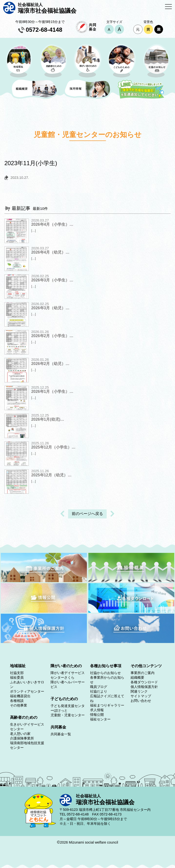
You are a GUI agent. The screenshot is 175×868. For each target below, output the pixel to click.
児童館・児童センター (68, 715)
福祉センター (100, 719)
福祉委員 (17, 677)
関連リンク (139, 691)
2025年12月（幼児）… (51, 475)
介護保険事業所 (22, 738)
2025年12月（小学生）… (53, 447)
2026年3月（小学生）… (52, 280)
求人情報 (97, 710)
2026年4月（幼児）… (50, 252)
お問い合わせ (141, 701)
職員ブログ (99, 687)
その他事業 (19, 705)
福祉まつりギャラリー (107, 705)
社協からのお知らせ (105, 673)
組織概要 (137, 677)
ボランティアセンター (27, 691)
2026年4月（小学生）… (52, 224)
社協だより (99, 691)
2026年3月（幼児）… (50, 308)
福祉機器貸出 (20, 696)
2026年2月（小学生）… (52, 336)
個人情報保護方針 (144, 687)
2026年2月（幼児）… (50, 364)
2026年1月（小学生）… (52, 391)
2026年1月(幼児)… (48, 419)
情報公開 (97, 715)
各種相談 (17, 701)
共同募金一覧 (61, 734)
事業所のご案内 (143, 673)
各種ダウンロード (144, 682)
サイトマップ (141, 696)
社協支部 (17, 673)
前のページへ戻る (87, 514)
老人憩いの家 (20, 734)
